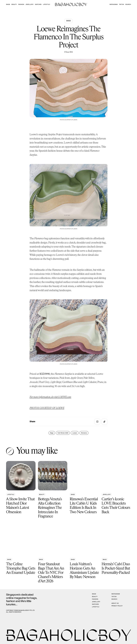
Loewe (75, 433)
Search (114, 599)
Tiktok (121, 4)
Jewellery (30, 4)
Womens (84, 433)
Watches (38, 4)
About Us (115, 603)
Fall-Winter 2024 (63, 433)
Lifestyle (46, 4)
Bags (8, 4)
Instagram (114, 4)
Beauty (14, 4)
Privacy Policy (117, 606)
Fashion (21, 4)
